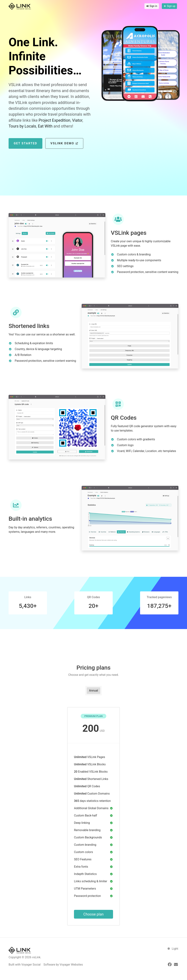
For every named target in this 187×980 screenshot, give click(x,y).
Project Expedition (54, 120)
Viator (77, 120)
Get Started (25, 143)
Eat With (45, 126)
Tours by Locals (22, 126)
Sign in (152, 6)
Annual (93, 690)
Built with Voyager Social (25, 965)
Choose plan (94, 914)
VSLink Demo (64, 143)
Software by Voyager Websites (63, 965)
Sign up (169, 6)
